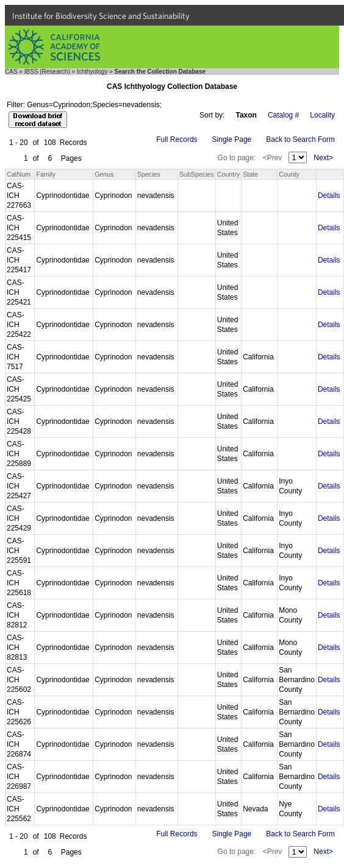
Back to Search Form (300, 139)
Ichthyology (92, 72)
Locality (322, 115)
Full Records (177, 139)
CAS (11, 72)
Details (329, 196)
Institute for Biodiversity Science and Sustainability (101, 16)
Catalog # (283, 115)
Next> (323, 158)
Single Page (232, 139)
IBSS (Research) (47, 72)
